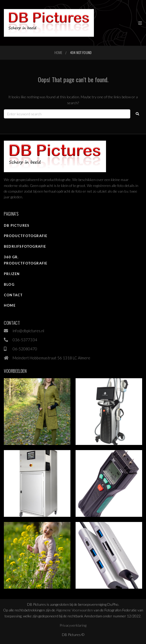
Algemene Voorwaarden (74, 610)
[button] (140, 23)
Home (58, 52)
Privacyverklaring (73, 625)
